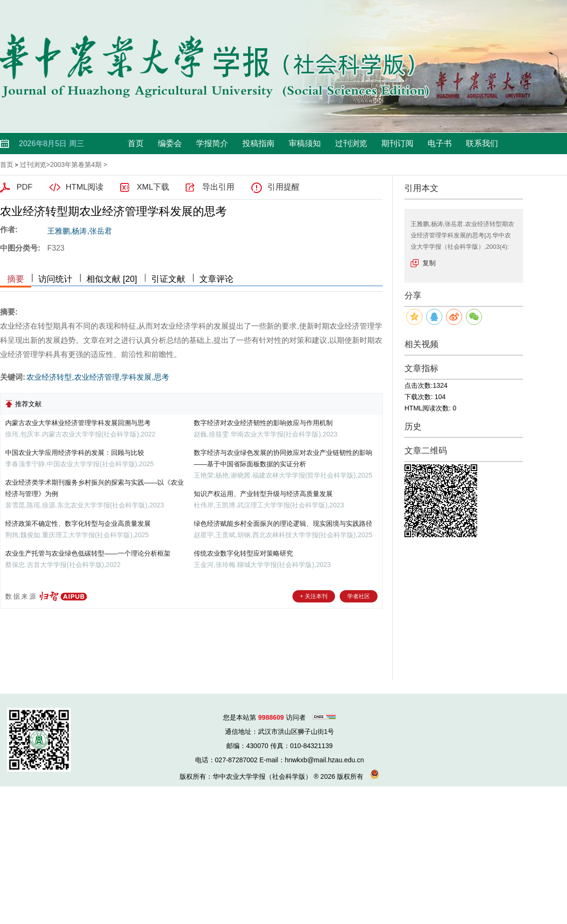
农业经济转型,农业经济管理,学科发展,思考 (98, 377)
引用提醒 (283, 187)
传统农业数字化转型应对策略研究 (243, 553)
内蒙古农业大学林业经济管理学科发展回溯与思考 (78, 423)
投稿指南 (258, 144)
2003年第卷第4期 (76, 165)
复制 (429, 263)
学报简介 (212, 144)
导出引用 (218, 187)
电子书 (440, 144)
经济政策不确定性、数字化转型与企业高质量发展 (78, 523)
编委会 (170, 144)
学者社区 (359, 596)
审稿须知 (305, 144)
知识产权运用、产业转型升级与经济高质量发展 (263, 494)
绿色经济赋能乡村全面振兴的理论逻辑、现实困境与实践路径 (283, 523)
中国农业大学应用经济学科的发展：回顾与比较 (75, 453)
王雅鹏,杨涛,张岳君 (80, 231)
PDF (25, 187)
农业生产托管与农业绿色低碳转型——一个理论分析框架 (88, 553)
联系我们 (482, 144)
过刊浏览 (351, 144)
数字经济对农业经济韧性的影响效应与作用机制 (263, 423)
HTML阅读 (85, 187)
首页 (136, 144)
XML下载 (153, 187)
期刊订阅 (397, 144)
